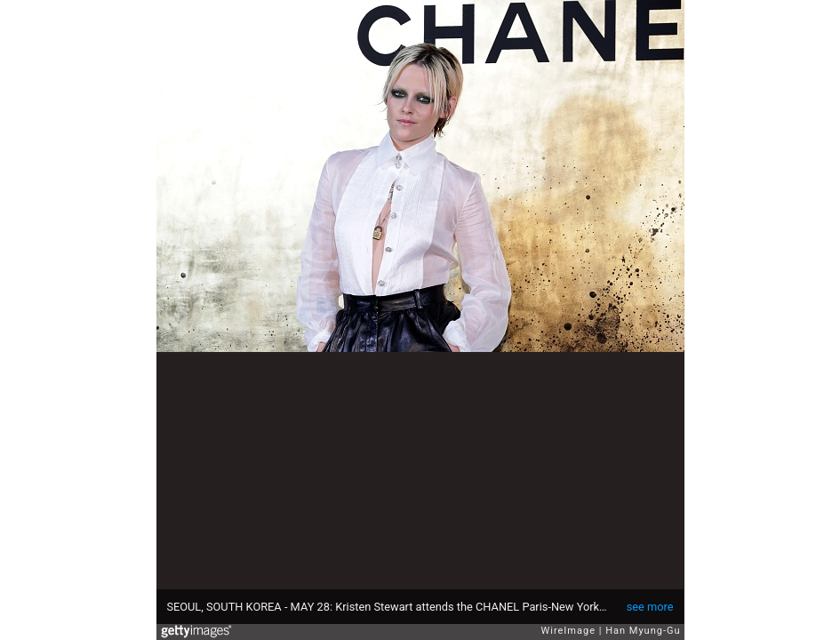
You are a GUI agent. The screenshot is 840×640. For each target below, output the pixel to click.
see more (650, 607)
